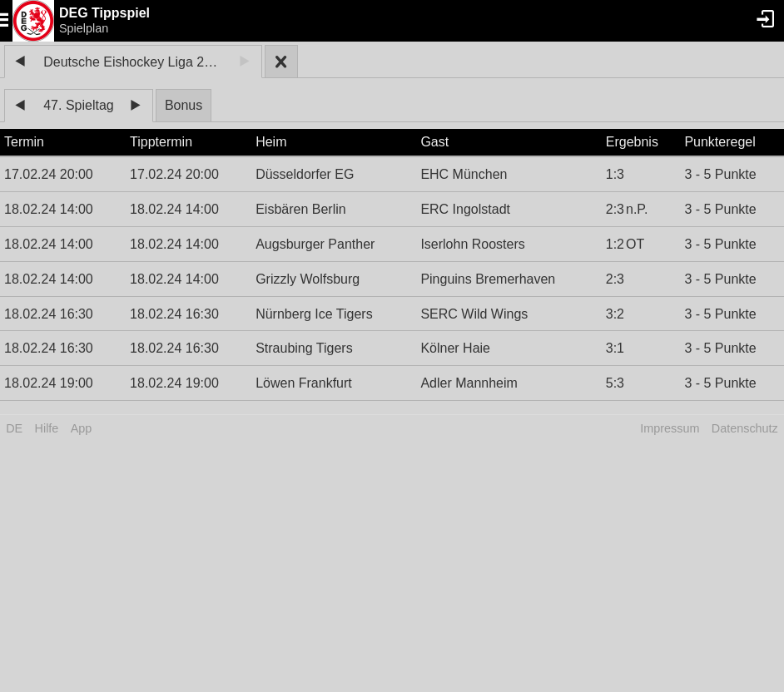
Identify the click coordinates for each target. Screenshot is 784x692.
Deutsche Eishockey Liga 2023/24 (136, 62)
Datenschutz (745, 428)
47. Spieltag (79, 105)
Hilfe (47, 428)
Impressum (670, 428)
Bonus (184, 105)
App (82, 428)
